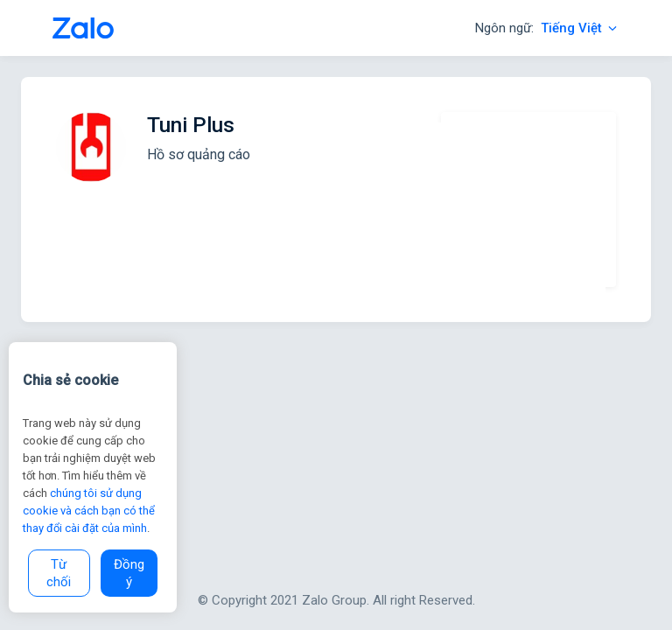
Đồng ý (129, 573)
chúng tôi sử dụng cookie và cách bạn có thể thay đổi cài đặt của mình (89, 511)
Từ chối (59, 573)
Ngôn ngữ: (547, 28)
